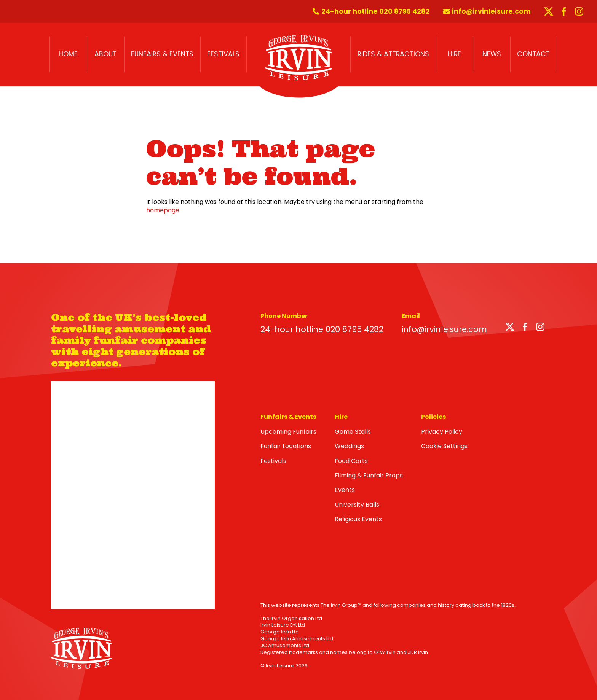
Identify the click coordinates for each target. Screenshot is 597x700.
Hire (454, 54)
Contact (533, 54)
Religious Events (358, 519)
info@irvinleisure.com (444, 329)
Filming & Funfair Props (369, 475)
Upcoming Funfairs (288, 432)
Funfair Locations (286, 446)
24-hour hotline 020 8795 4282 (322, 329)
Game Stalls (353, 432)
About (105, 54)
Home (68, 54)
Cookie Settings (444, 446)
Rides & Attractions (393, 54)
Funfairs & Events (162, 54)
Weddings (349, 446)
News (492, 54)
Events (345, 490)
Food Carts (351, 461)
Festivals (223, 54)
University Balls (357, 505)
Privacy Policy (442, 432)
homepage (163, 210)
